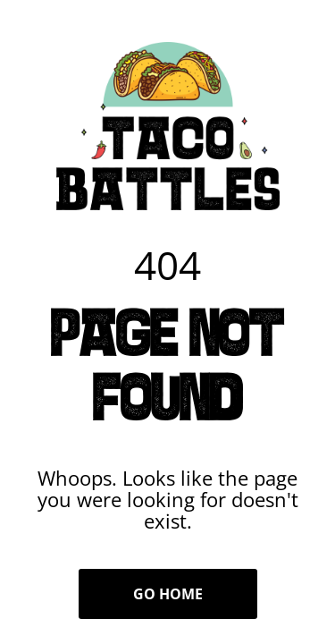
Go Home (168, 594)
